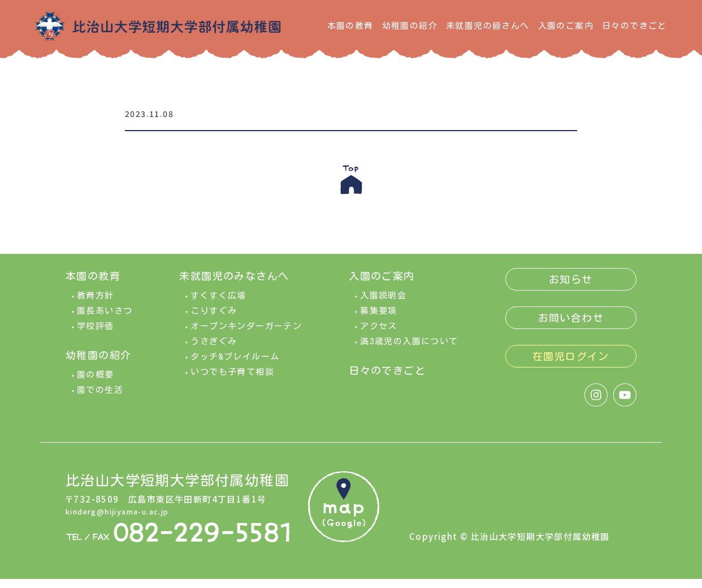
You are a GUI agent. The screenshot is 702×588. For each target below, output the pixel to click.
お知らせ (571, 288)
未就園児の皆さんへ (488, 26)
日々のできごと (634, 26)
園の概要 (96, 384)
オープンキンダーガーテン (246, 335)
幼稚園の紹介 (410, 26)
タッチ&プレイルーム (235, 366)
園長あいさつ (105, 320)
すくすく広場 (218, 304)
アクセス (379, 335)
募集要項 (379, 320)
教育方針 (96, 304)
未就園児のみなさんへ (234, 285)
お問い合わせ (571, 327)
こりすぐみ (214, 320)
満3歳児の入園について (409, 350)
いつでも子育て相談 (232, 381)
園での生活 (100, 399)
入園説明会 (383, 304)
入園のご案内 (566, 26)
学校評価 (96, 335)
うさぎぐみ (214, 350)
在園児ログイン (571, 365)
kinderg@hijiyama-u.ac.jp (127, 520)
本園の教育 (350, 26)
